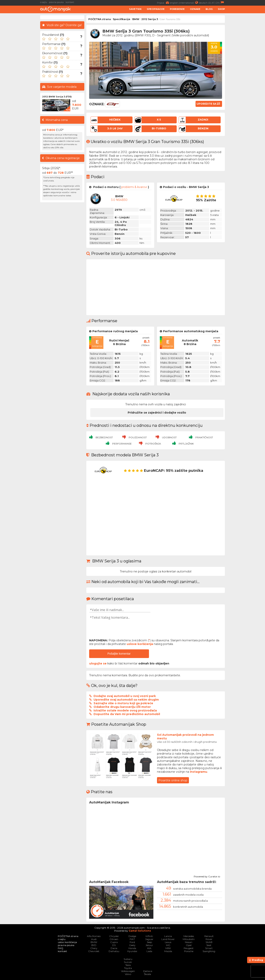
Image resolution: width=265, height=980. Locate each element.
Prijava (164, 3)
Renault (209, 936)
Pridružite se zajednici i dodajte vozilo (157, 413)
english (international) (184, 3)
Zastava (148, 971)
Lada (149, 951)
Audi (94, 939)
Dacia (114, 948)
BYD (94, 945)
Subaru (128, 959)
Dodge (132, 936)
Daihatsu (114, 951)
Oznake (195, 9)
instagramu (199, 772)
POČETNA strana (100, 19)
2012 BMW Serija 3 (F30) (57, 97)
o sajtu (44, 2)
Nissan (189, 942)
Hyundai (132, 951)
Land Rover (168, 939)
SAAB (209, 942)
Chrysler (114, 936)
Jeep (149, 942)
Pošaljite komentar (119, 654)
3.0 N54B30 (119, 200)
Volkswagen (128, 971)
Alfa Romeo (94, 936)
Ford (132, 942)
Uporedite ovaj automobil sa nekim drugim (126, 700)
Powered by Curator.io (207, 876)
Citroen (114, 939)
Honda (132, 948)
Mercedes (189, 936)
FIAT (132, 939)
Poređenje (177, 9)
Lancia (168, 936)
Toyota (128, 968)
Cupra (114, 942)
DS (114, 945)
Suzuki (128, 962)
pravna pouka (56, 2)
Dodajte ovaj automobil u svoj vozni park (125, 696)
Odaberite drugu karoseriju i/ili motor (122, 707)
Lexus (168, 942)
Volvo (128, 974)
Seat (209, 945)
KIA (149, 948)
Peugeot (189, 948)
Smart (209, 948)
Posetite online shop (173, 780)
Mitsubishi (189, 939)
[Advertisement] (246, 76)
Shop (221, 9)
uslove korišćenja (140, 644)
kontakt (70, 2)
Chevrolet (94, 951)
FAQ (61, 948)
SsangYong (209, 951)
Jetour (149, 945)
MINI (168, 948)
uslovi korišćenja (67, 942)
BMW (136, 19)
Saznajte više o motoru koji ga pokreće (123, 703)
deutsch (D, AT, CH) (212, 3)
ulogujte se (98, 663)
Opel (189, 945)
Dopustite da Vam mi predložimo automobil (127, 714)
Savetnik (135, 9)
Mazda (168, 951)
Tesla (128, 965)
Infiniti (149, 936)
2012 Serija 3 (150, 19)
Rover (209, 939)
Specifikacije (156, 9)
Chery (94, 948)
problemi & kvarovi (134, 187)
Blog (209, 9)
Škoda (147, 974)
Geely (132, 945)
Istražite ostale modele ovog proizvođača (125, 710)
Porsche (189, 951)
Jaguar (149, 939)
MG (168, 945)
